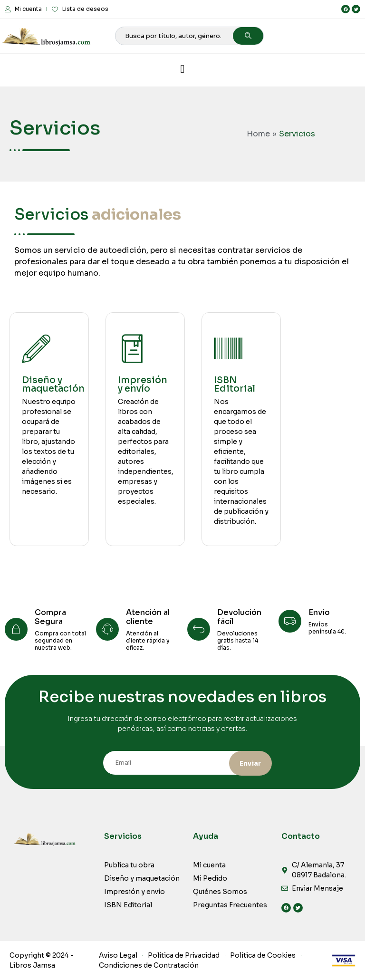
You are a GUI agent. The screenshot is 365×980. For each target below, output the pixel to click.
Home (258, 134)
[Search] (248, 36)
